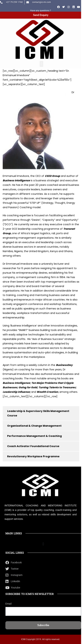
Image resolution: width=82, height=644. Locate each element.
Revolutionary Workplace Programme (33, 456)
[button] (41, 64)
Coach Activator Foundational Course (33, 446)
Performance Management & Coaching (34, 436)
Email (8, 604)
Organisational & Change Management (34, 426)
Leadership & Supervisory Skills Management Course (38, 413)
